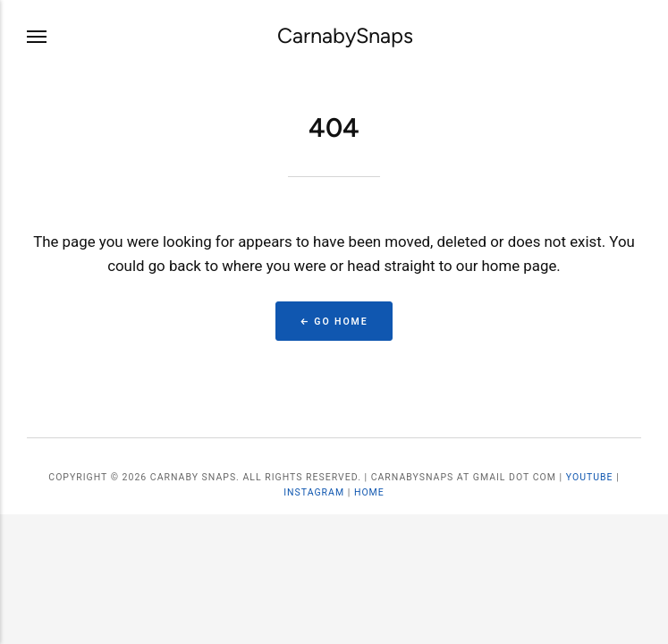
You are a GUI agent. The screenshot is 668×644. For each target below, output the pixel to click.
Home (369, 492)
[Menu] (38, 36)
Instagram (314, 492)
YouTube (590, 477)
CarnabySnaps (345, 36)
